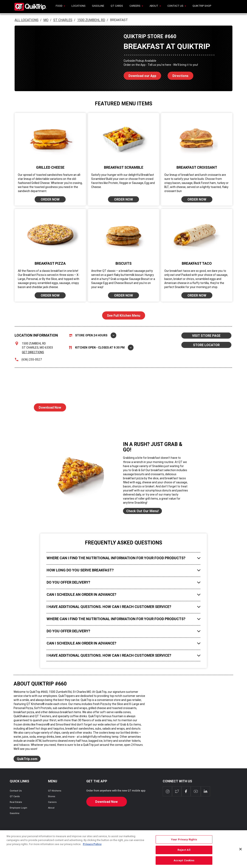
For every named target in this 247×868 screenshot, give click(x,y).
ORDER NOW (50, 199)
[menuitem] (60, 7)
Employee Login (18, 808)
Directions (178, 75)
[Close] (241, 855)
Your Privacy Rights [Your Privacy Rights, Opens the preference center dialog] (184, 846)
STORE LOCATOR (206, 345)
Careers (52, 802)
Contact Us (16, 791)
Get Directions (33, 352)
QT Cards (15, 796)
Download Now (48, 406)
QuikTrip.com (27, 759)
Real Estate (16, 802)
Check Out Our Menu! (142, 511)
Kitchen (101, 348)
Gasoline (15, 813)
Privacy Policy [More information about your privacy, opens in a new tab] (92, 850)
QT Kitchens (55, 791)
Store (93, 335)
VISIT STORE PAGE (206, 336)
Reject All (184, 856)
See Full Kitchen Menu (124, 315)
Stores (52, 796)
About (51, 808)
